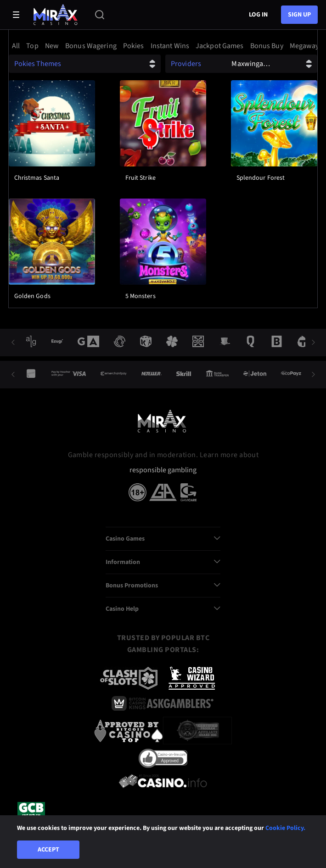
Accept (48, 850)
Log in (258, 15)
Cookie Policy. (285, 828)
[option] (17, 46)
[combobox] (163, 46)
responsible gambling (163, 470)
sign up (299, 15)
